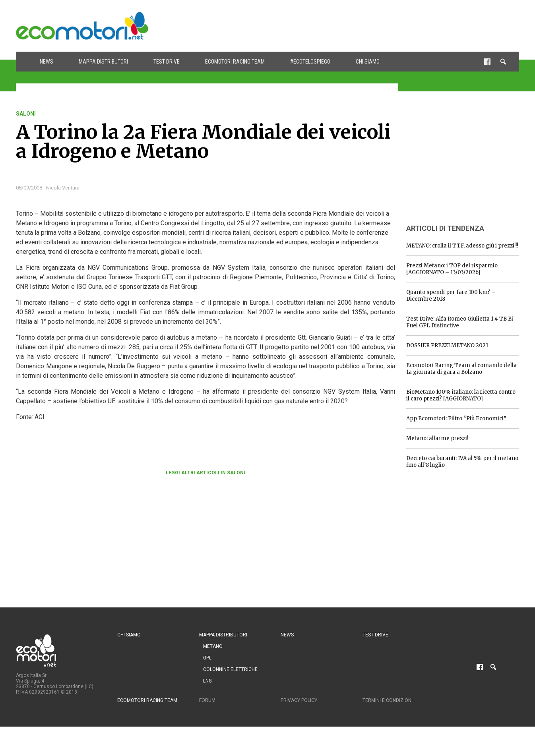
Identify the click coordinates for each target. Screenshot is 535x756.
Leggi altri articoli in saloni (205, 473)
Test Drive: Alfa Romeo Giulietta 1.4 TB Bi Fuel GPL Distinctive (460, 322)
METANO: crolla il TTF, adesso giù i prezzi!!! (462, 246)
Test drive (167, 62)
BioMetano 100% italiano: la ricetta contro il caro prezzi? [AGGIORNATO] (461, 395)
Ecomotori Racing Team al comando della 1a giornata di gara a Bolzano (461, 369)
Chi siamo (368, 62)
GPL (207, 658)
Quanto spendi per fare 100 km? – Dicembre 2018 (451, 296)
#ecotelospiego (310, 62)
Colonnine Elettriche (230, 669)
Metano (213, 646)
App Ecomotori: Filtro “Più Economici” (456, 419)
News (47, 62)
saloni (26, 114)
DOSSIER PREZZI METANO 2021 (447, 345)
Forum (207, 700)
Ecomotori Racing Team (235, 62)
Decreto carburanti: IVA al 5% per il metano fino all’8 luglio (462, 462)
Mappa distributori (103, 62)
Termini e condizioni (388, 700)
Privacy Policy (299, 700)
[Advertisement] (374, 26)
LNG (207, 681)
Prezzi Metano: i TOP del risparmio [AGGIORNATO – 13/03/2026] (452, 269)
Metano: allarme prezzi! (437, 438)
